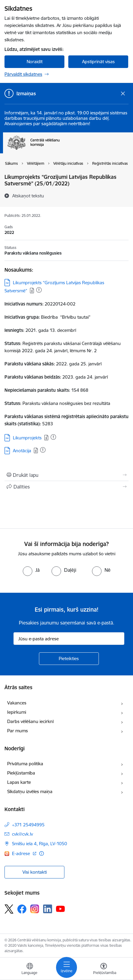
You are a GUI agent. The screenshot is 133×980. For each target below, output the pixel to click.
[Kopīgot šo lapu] (66, 487)
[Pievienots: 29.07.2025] (53, 437)
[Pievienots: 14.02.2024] (43, 450)
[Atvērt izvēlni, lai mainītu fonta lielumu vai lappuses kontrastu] (104, 970)
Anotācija (22, 451)
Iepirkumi (17, 712)
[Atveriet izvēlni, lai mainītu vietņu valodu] (30, 970)
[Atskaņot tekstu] (28, 196)
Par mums (18, 731)
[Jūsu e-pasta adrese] (69, 639)
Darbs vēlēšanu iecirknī (30, 721)
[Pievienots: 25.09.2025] (39, 290)
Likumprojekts (27, 438)
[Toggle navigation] (66, 967)
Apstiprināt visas (98, 62)
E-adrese (22, 853)
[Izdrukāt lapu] (66, 475)
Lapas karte (19, 782)
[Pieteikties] (69, 659)
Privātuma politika (25, 764)
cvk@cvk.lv (22, 834)
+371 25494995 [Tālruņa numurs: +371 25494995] (28, 825)
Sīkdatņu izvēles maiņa (30, 791)
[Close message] (123, 94)
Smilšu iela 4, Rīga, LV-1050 (40, 844)
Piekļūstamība (21, 773)
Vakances (17, 703)
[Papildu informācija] (41, 853)
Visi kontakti (35, 872)
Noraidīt (35, 62)
